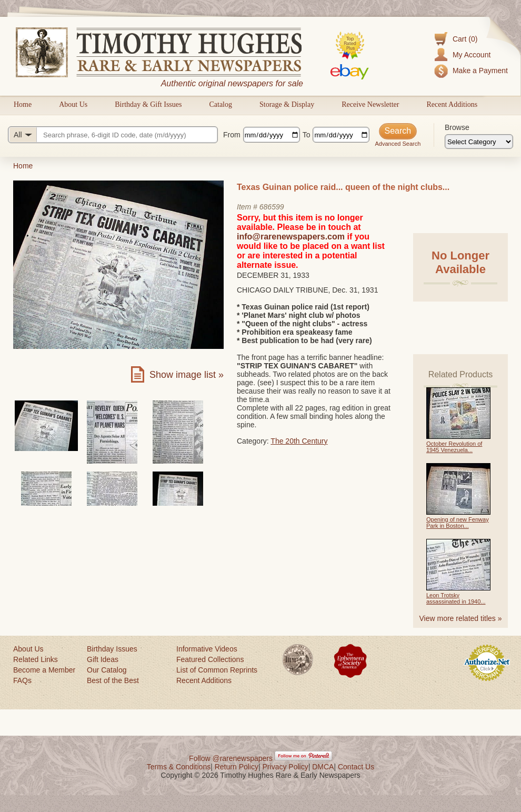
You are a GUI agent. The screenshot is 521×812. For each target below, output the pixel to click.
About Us (73, 104)
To (307, 135)
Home (23, 104)
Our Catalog (107, 670)
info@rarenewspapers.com (291, 237)
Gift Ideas (103, 659)
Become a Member (44, 670)
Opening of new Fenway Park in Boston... (458, 523)
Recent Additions (452, 104)
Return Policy (237, 767)
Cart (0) (465, 39)
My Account (472, 55)
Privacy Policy (285, 767)
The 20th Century (299, 441)
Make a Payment (480, 71)
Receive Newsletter (370, 104)
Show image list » (187, 375)
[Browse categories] (479, 142)
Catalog (221, 104)
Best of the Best (113, 680)
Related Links (36, 659)
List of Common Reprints (217, 670)
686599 (272, 207)
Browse (457, 127)
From (232, 135)
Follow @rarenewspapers (231, 758)
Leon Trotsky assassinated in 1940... (456, 598)
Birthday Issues (112, 649)
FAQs (22, 680)
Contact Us (356, 767)
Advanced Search (398, 144)
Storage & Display (287, 104)
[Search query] (113, 135)
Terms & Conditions (179, 767)
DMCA (323, 767)
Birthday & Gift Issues (148, 104)
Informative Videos (207, 649)
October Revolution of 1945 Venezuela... (454, 447)
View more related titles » (461, 618)
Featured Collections (210, 659)
